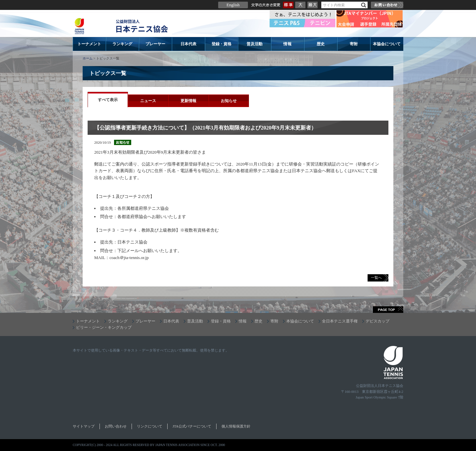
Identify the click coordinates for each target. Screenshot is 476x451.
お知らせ (229, 101)
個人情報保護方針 (236, 426)
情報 (288, 44)
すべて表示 (108, 100)
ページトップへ (388, 310)
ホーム (88, 58)
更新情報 (188, 101)
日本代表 (188, 44)
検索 (364, 5)
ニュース (148, 101)
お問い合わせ (387, 5)
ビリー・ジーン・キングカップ (104, 327)
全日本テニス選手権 (340, 321)
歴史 (321, 44)
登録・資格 (221, 44)
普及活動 (255, 44)
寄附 (354, 44)
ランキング (122, 44)
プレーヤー (155, 44)
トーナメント (89, 44)
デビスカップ (377, 321)
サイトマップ (84, 426)
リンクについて (150, 426)
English (233, 5)
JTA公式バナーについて (192, 426)
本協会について (387, 44)
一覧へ (376, 278)
